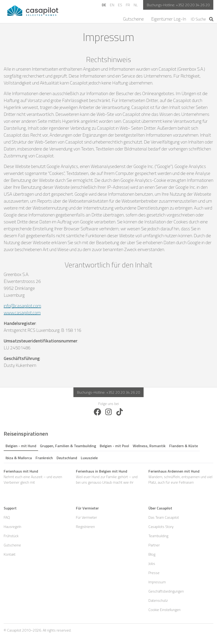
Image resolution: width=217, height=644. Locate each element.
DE (104, 5)
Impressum (157, 582)
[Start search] (211, 19)
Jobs (152, 563)
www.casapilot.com (22, 313)
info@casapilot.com (22, 306)
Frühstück (11, 536)
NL (136, 5)
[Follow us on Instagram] (108, 411)
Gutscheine (133, 19)
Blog (152, 554)
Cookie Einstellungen (164, 610)
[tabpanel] (108, 477)
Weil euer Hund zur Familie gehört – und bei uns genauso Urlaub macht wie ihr (108, 477)
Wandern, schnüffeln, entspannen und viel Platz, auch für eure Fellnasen (181, 477)
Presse (154, 573)
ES (120, 5)
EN (112, 5)
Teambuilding (158, 536)
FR (128, 5)
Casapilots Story (161, 527)
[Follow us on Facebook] (97, 411)
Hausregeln (12, 527)
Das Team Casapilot (164, 517)
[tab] (21, 445)
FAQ (7, 517)
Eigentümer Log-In (169, 19)
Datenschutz (158, 600)
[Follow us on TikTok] (120, 411)
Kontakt (10, 554)
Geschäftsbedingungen (166, 591)
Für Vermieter (86, 517)
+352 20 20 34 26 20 (193, 5)
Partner (154, 545)
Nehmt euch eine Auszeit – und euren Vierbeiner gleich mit (36, 477)
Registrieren (85, 527)
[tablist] (108, 451)
